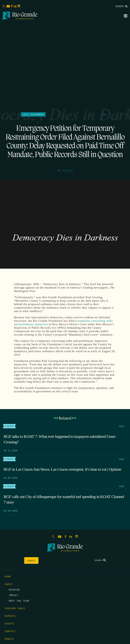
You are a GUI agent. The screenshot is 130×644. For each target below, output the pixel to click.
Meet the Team (19, 601)
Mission (14, 590)
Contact (10, 631)
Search (121, 6)
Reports (10, 616)
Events (9, 623)
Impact (14, 595)
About (9, 584)
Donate (31, 560)
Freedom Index (15, 608)
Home (8, 576)
